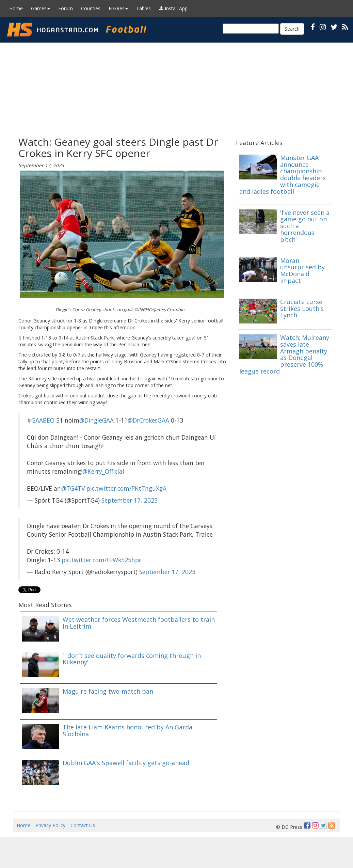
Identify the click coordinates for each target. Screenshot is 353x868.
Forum (66, 8)
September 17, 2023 (130, 500)
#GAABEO (41, 420)
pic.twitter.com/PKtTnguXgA (126, 488)
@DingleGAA (97, 420)
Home (16, 8)
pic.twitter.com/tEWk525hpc (102, 560)
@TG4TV (73, 488)
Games (41, 8)
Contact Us (83, 825)
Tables (143, 8)
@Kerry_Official (103, 471)
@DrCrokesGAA (148, 420)
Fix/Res (118, 8)
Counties (91, 8)
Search (292, 29)
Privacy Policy (50, 825)
